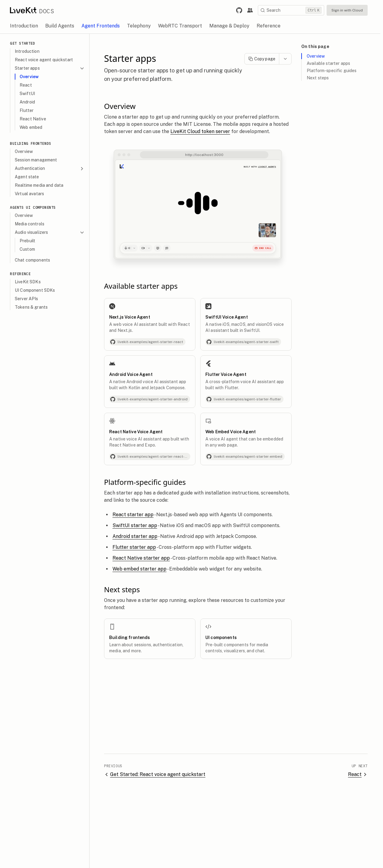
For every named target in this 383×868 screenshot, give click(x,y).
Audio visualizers (52, 232)
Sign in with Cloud (350, 10)
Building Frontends (33, 143)
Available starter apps (331, 63)
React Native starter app (144, 558)
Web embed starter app (142, 569)
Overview (318, 56)
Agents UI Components (36, 207)
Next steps (320, 78)
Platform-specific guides (334, 71)
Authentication (52, 169)
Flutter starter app (137, 547)
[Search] (294, 10)
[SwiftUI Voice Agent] (249, 324)
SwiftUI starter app (138, 525)
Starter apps (52, 68)
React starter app (136, 515)
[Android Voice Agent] (152, 382)
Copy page (264, 59)
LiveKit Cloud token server (203, 131)
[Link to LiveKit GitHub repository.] (242, 10)
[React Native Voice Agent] (152, 439)
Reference (23, 274)
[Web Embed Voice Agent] (249, 439)
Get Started (25, 43)
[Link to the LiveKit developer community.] (253, 10)
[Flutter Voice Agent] (249, 382)
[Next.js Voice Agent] (152, 324)
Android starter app (138, 536)
